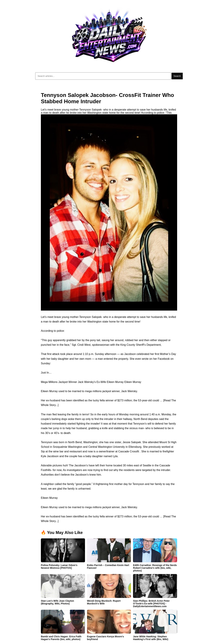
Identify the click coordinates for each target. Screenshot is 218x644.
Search (177, 76)
